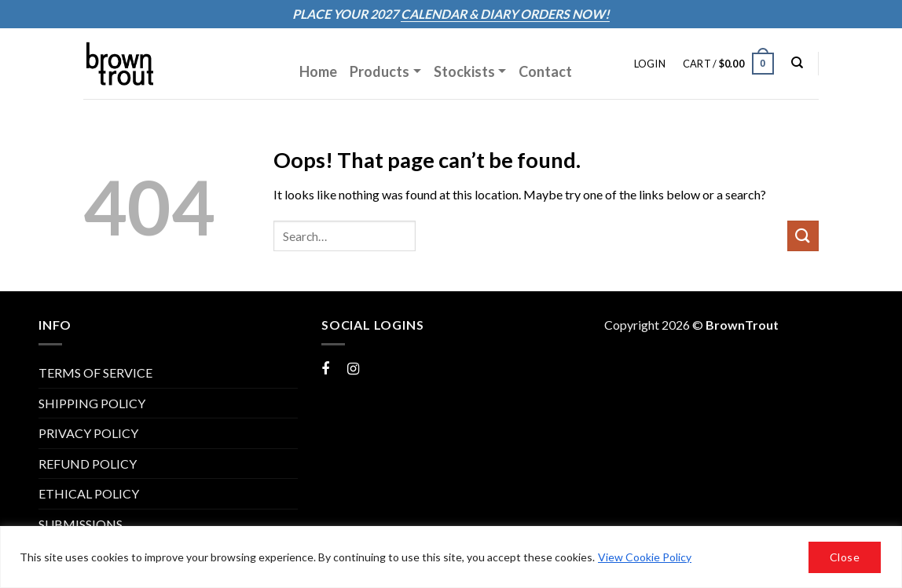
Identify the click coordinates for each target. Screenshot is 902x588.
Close (845, 557)
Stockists (464, 71)
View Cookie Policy (645, 557)
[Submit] (803, 236)
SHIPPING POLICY (92, 403)
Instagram (375, 368)
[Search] (797, 63)
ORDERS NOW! (564, 14)
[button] (650, 64)
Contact (545, 71)
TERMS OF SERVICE (95, 373)
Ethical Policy (89, 493)
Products (379, 71)
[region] (451, 557)
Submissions (81, 524)
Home (318, 71)
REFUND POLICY (88, 464)
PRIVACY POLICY (88, 433)
